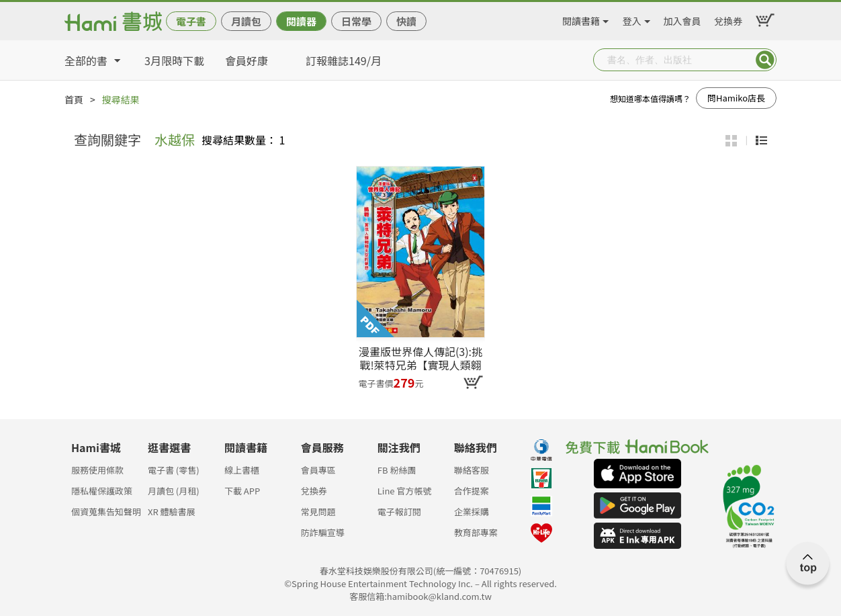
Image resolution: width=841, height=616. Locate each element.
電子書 (191, 21)
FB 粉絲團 (397, 470)
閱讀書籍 (581, 19)
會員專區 (318, 470)
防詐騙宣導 (323, 532)
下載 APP (242, 491)
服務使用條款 (97, 470)
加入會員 (682, 19)
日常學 (356, 21)
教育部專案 (476, 532)
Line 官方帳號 (405, 491)
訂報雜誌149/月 (344, 60)
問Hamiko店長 (736, 98)
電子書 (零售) (174, 470)
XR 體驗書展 (172, 512)
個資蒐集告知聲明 (106, 512)
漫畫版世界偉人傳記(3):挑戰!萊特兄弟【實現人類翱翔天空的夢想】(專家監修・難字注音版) (420, 358)
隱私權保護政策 (102, 491)
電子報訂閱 (399, 512)
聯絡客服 (472, 470)
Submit (765, 60)
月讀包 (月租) (174, 491)
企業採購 (472, 512)
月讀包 (246, 21)
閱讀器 (301, 21)
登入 (632, 19)
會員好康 (247, 60)
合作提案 (472, 491)
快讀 (406, 21)
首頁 (74, 99)
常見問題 (318, 512)
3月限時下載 (174, 60)
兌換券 (728, 19)
